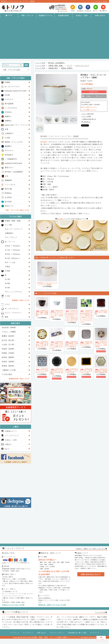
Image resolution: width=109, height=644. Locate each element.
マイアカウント (28, 633)
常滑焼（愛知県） (9, 366)
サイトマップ (94, 633)
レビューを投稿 (86, 116)
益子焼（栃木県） (9, 340)
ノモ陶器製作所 (11, 159)
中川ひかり (9, 150)
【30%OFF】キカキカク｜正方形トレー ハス (42, 370)
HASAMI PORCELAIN (13, 163)
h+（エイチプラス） (13, 87)
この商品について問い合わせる (94, 96)
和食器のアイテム (46, 15)
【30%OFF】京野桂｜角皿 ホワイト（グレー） (86, 343)
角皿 (8, 267)
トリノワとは (96, 1)
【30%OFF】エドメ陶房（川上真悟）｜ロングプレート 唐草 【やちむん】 (57, 345)
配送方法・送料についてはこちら (52, 605)
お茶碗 (7, 271)
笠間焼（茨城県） (9, 353)
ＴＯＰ (9, 15)
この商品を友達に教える (89, 119)
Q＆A (105, 1)
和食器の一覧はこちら (21, 300)
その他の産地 (7, 374)
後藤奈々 (8, 116)
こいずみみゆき (11, 108)
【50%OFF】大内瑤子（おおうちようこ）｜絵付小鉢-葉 (101, 344)
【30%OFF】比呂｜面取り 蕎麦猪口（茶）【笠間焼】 (42, 313)
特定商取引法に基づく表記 (77, 633)
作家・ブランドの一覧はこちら (17, 210)
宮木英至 (8, 202)
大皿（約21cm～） (14, 258)
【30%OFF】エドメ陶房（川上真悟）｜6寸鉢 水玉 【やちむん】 (42, 344)
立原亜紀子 (9, 133)
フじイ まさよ (10, 185)
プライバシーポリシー (57, 633)
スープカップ (12, 237)
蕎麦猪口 (10, 233)
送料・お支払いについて (89, 107)
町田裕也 (8, 193)
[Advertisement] (19, 39)
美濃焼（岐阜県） (9, 336)
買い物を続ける (86, 122)
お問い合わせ (100, 15)
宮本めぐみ (9, 206)
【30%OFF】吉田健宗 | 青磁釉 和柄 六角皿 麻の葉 (101, 370)
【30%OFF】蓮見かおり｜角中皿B (101, 312)
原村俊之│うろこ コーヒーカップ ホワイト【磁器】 (47, 283)
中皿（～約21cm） (14, 254)
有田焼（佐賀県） (9, 349)
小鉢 (8, 279)
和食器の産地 (63, 15)
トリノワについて (12, 435)
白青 (6, 129)
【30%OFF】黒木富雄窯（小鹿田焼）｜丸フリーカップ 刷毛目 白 (71, 344)
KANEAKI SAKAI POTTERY (16, 91)
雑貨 (6, 317)
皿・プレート (10, 242)
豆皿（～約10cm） (14, 246)
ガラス (7, 304)
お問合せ (6, 444)
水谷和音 (8, 197)
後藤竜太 (8, 121)
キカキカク (9, 99)
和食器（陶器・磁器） (13, 221)
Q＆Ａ (5, 449)
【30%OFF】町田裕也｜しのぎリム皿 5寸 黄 (71, 370)
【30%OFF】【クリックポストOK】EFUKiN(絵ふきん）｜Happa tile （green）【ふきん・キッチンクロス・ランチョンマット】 (86, 316)
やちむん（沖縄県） (9, 332)
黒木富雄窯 (9, 104)
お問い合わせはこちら (91, 574)
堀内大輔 (8, 189)
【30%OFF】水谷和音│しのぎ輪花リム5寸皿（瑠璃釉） (57, 371)
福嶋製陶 (8, 180)
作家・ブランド (27, 15)
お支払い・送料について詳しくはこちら (90, 549)
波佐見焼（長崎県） (9, 327)
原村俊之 (44, 142)
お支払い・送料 (82, 15)
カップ (69, 66)
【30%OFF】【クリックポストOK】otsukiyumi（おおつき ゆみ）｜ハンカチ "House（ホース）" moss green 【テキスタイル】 (71, 315)
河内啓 (7, 95)
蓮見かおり (9, 167)
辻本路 (7, 138)
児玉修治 (8, 112)
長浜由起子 (9, 155)
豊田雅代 (8, 146)
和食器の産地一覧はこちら (19, 379)
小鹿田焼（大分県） (9, 370)
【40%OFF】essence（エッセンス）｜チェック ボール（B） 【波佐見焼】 (57, 314)
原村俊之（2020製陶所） (15, 172)
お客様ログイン (9, 431)
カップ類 (8, 225)
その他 (7, 296)
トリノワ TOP (40, 63)
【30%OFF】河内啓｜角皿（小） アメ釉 (86, 370)
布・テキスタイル (12, 309)
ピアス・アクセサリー (13, 313)
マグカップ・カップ (82, 66)
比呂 (6, 176)
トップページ (15, 633)
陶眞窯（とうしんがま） (14, 142)
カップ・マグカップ (14, 229)
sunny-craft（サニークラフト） (17, 125)
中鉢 (8, 283)
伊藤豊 (7, 82)
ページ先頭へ (101, 638)
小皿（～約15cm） (14, 250)
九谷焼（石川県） (9, 345)
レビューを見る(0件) (88, 114)
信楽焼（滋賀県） (9, 362)
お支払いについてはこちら (13, 605)
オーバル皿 (11, 262)
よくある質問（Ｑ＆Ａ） (89, 110)
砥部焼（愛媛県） (9, 357)
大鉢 (8, 288)
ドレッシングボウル (14, 292)
